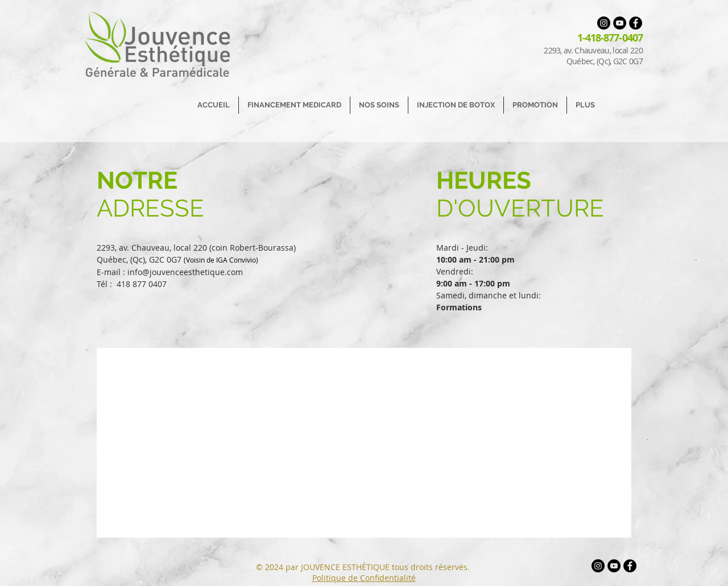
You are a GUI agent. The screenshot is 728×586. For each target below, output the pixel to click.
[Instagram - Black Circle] (604, 23)
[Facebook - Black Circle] (636, 23)
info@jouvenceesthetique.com (185, 272)
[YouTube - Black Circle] (620, 23)
